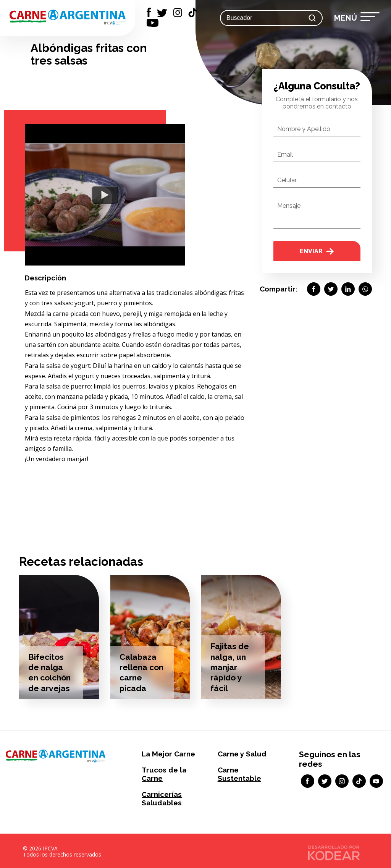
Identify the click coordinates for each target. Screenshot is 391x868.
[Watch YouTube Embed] (105, 195)
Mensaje (289, 206)
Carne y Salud (241, 754)
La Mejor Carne (167, 754)
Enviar (317, 251)
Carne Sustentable (239, 773)
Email (285, 155)
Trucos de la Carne (163, 773)
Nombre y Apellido (304, 129)
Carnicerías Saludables (161, 797)
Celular (287, 180)
